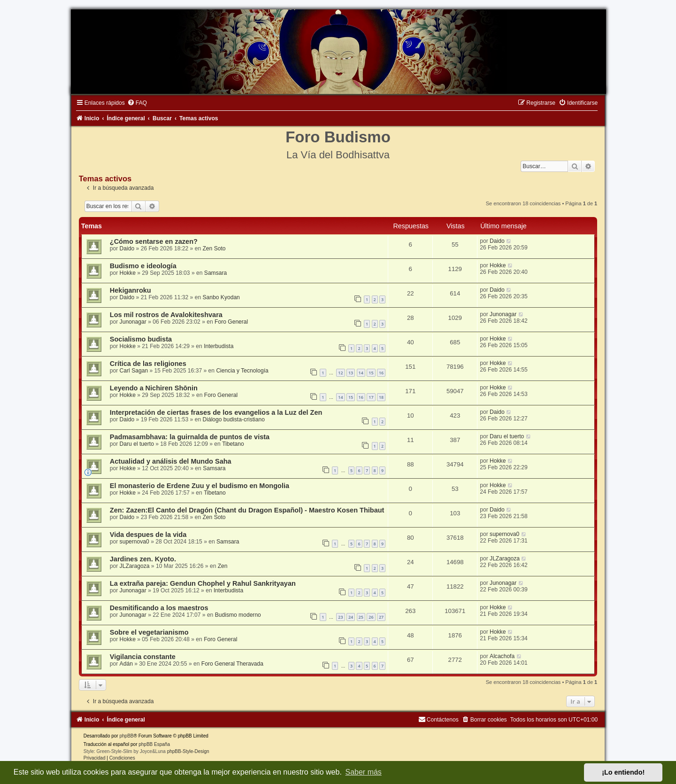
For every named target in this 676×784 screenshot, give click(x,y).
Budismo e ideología (143, 266)
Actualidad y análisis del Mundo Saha (171, 461)
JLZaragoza (135, 566)
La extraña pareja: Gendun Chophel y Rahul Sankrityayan (203, 583)
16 (381, 373)
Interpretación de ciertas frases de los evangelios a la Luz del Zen (216, 412)
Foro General (231, 322)
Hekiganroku (131, 290)
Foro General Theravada (232, 664)
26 (371, 617)
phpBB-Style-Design (188, 751)
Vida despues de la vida (148, 535)
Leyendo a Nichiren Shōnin (154, 388)
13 (351, 373)
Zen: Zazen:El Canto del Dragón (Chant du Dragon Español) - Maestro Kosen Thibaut (247, 510)
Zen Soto (214, 248)
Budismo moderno (238, 615)
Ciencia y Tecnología (242, 371)
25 (361, 617)
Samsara (215, 273)
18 (381, 397)
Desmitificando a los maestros (159, 608)
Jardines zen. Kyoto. (143, 559)
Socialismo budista (141, 339)
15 (371, 373)
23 (340, 617)
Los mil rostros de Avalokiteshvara (166, 315)
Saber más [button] (364, 772)
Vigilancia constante (143, 657)
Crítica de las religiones (148, 364)
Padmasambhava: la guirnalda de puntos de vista (190, 437)
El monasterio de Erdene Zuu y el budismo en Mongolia (200, 486)
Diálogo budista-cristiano (233, 419)
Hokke (128, 273)
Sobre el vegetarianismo (149, 632)
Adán (126, 664)
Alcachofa (502, 656)
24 (351, 617)
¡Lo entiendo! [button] (623, 772)
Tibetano (233, 444)
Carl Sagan (134, 371)
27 (381, 617)
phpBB (126, 736)
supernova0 (134, 542)
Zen (223, 566)
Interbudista (219, 346)
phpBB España (154, 744)
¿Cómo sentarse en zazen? (154, 241)
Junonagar (133, 322)
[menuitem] (137, 103)
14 (361, 373)
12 (340, 373)
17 (371, 397)
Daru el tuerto (137, 444)
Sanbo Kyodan (221, 297)
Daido (127, 248)
